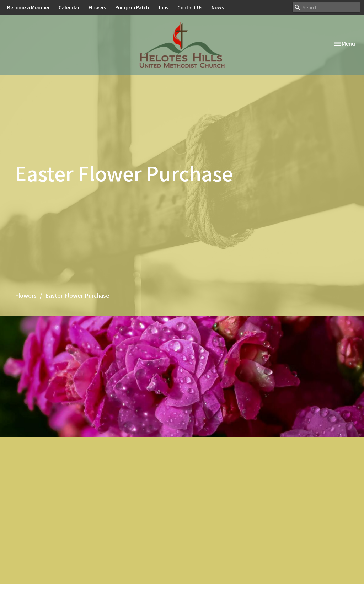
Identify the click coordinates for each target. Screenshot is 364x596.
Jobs (163, 7)
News (218, 7)
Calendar (69, 7)
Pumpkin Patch (132, 7)
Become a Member (28, 7)
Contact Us (190, 7)
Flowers (97, 7)
